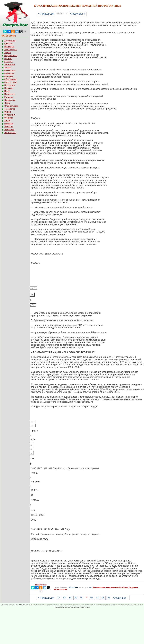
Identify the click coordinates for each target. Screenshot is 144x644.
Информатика (11, 56)
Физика (8, 112)
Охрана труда (11, 82)
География (9, 47)
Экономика (9, 130)
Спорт (7, 103)
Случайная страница (75, 607)
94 (97, 598)
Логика (7, 67)
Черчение (9, 124)
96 (109, 598)
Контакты (87, 607)
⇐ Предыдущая (46, 14)
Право (7, 91)
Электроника (10, 133)
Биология (9, 44)
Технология (10, 109)
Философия (10, 115)
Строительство (11, 106)
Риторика (9, 97)
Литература (10, 64)
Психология (10, 94)
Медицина (9, 73)
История (8, 59)
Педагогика (9, 85)
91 (82, 598)
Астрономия (10, 41)
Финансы (9, 118)
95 (103, 598)
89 (70, 598)
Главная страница (61, 607)
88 (64, 598)
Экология (9, 127)
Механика (9, 76)
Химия (7, 121)
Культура (8, 62)
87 (59, 598)
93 (92, 598)
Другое (7, 53)
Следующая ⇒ (78, 14)
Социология (10, 100)
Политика (9, 88)
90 (76, 598)
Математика (10, 70)
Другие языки (10, 50)
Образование (10, 79)
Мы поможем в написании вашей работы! (110, 587)
